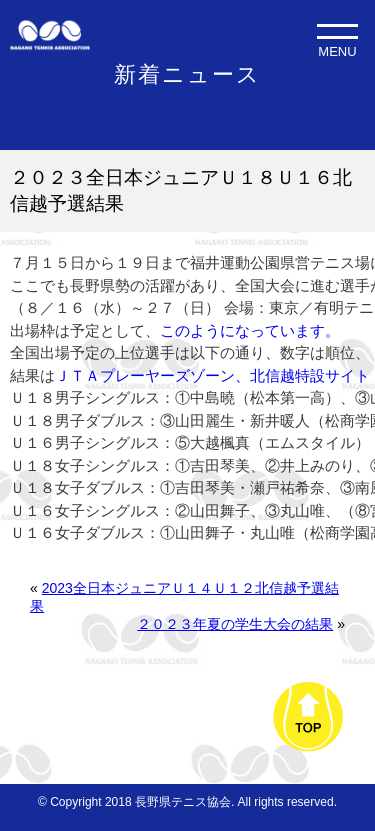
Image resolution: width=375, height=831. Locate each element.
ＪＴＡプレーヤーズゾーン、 (152, 375)
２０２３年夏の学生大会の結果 (235, 624)
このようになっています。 (250, 330)
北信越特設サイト (310, 375)
